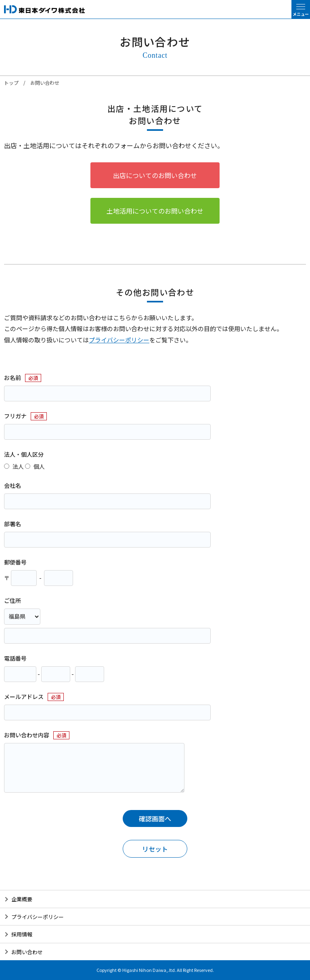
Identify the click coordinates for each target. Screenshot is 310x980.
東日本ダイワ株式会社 (44, 9)
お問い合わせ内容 (27, 735)
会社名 (13, 485)
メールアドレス (24, 697)
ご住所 (13, 600)
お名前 (13, 378)
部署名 (13, 524)
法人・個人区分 (24, 454)
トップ (11, 83)
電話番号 (15, 658)
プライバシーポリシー (119, 340)
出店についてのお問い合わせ (155, 175)
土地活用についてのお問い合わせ (155, 211)
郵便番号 (15, 562)
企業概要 (22, 899)
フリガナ (15, 416)
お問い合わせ (27, 952)
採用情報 (22, 934)
